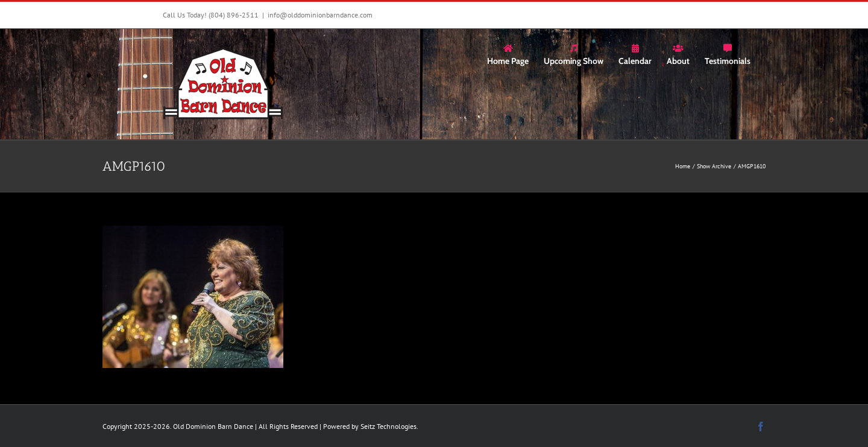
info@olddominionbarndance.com (320, 15)
